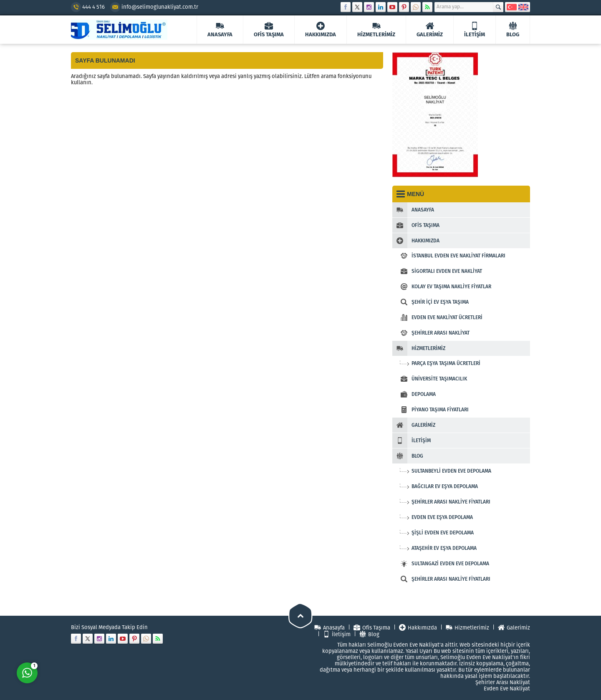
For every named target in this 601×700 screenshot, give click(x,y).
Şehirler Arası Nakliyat (503, 682)
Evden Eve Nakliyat (507, 689)
